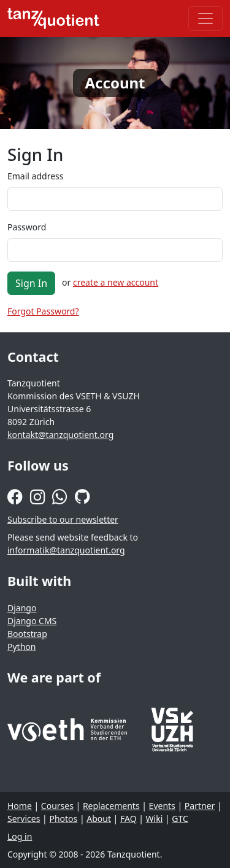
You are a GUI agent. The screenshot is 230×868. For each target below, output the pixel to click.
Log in (20, 836)
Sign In (31, 283)
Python (21, 647)
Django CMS (32, 621)
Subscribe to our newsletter (63, 519)
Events (162, 806)
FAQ (128, 819)
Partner (200, 806)
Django (22, 608)
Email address (35, 176)
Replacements (111, 806)
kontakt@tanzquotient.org (60, 435)
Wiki (155, 819)
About (99, 819)
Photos (63, 819)
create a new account (116, 282)
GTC (180, 819)
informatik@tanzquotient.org (66, 550)
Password (27, 227)
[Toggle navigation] (205, 18)
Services (24, 819)
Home (20, 806)
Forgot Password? (43, 311)
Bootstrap (27, 634)
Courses (57, 806)
